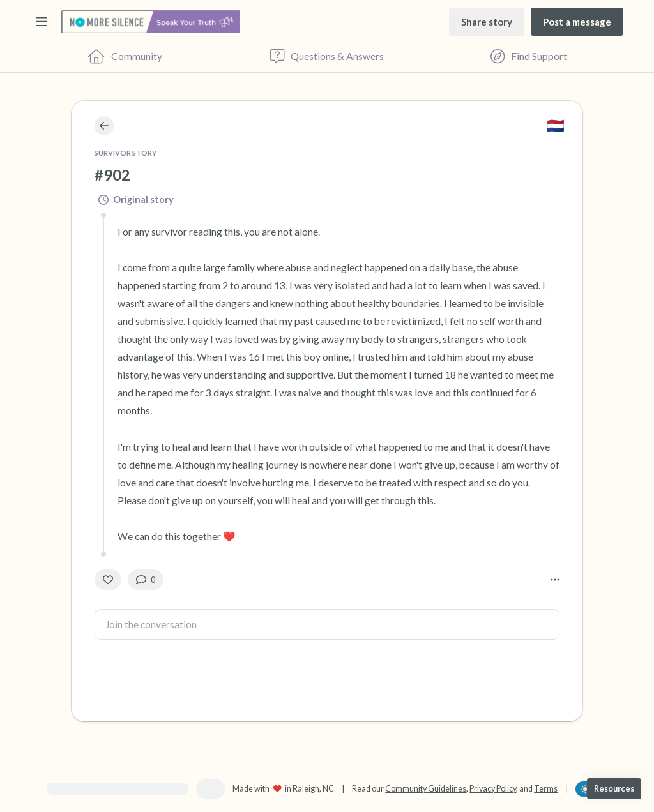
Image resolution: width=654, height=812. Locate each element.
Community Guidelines (426, 789)
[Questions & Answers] (327, 56)
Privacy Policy (493, 789)
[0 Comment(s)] (146, 580)
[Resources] (614, 789)
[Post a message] (577, 21)
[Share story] (487, 21)
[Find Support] (529, 56)
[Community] (125, 56)
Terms (546, 789)
